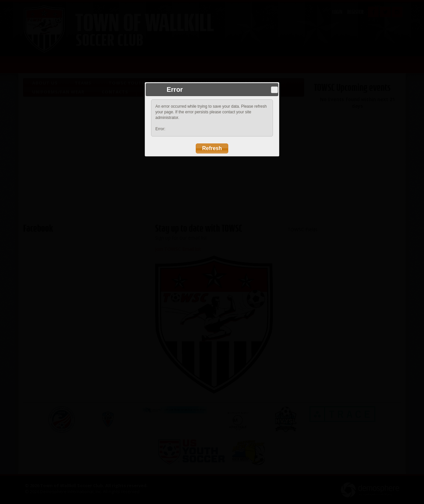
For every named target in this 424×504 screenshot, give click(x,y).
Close (274, 90)
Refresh (212, 148)
